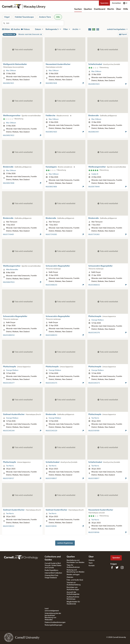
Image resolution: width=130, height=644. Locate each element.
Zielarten (70, 577)
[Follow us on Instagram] (122, 567)
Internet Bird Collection (53, 573)
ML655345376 (94, 333)
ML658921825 (94, 84)
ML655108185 (51, 526)
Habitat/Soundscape (24, 17)
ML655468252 (94, 285)
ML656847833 (9, 282)
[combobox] (35, 23)
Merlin (111, 9)
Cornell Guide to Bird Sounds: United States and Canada (53, 565)
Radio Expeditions (51, 570)
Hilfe (126, 9)
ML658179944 (94, 187)
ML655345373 (94, 383)
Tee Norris (95, 418)
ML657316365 (94, 234)
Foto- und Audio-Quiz (75, 580)
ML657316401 (9, 234)
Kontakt (92, 566)
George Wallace (97, 320)
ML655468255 (51, 285)
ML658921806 (51, 187)
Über (119, 9)
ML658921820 (51, 132)
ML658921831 (9, 83)
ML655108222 (9, 526)
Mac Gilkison (11, 71)
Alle (58, 17)
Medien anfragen (73, 575)
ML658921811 (94, 132)
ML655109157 (9, 478)
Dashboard (100, 9)
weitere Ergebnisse (65, 543)
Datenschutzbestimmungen (55, 622)
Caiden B (95, 174)
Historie (92, 560)
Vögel (7, 17)
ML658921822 (9, 135)
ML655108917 (94, 478)
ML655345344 (9, 431)
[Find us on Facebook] (112, 567)
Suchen (78, 9)
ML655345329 (51, 431)
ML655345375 (51, 383)
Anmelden (116, 3)
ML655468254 (9, 335)
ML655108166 (94, 532)
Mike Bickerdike (12, 270)
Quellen (88, 9)
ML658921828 (51, 83)
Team (91, 563)
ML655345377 (9, 383)
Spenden (104, 3)
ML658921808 (9, 183)
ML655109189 (94, 431)
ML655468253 (51, 335)
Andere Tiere (45, 17)
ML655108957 (51, 478)
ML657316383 (51, 234)
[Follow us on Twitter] (117, 567)
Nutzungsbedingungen (54, 625)
